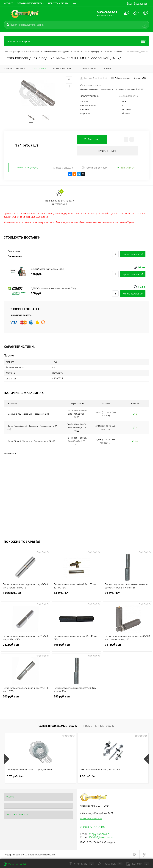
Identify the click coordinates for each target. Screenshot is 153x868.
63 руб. (76, 595)
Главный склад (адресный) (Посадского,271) (28, 414)
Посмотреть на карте (91, 819)
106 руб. (76, 647)
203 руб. (25, 698)
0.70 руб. (15, 776)
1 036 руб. (25, 595)
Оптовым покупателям (31, 4)
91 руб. (128, 595)
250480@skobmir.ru (101, 837)
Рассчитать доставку (95, 168)
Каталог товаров (76, 41)
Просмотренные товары (98, 726)
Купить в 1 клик (107, 151)
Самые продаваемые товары (58, 726)
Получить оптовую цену (26, 168)
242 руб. (25, 647)
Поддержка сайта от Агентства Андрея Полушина (29, 855)
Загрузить (126, 109)
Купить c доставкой (133, 254)
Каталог (8, 4)
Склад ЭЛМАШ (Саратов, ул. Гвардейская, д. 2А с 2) (31, 441)
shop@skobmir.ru (99, 834)
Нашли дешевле (63, 168)
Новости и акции (58, 4)
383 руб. (76, 698)
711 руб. (128, 647)
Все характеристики (128, 96)
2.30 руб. (64, 776)
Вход (130, 3)
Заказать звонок (106, 16)
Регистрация (141, 3)
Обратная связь (15, 864)
